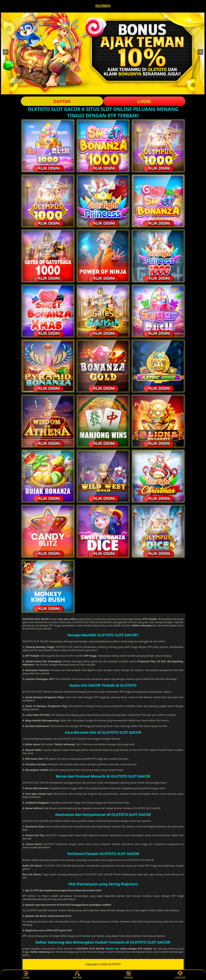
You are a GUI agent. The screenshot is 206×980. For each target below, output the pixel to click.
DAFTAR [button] (62, 101)
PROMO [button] (129, 975)
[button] (6, 52)
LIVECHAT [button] (180, 975)
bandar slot (112, 949)
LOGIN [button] (144, 101)
